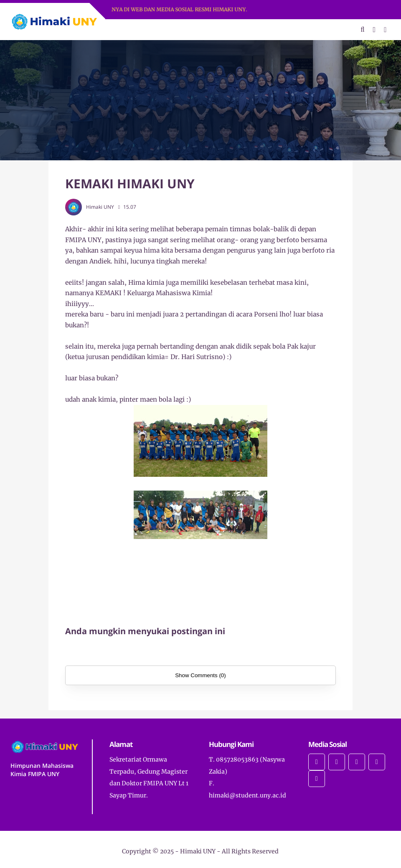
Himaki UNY (198, 851)
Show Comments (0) (200, 675)
